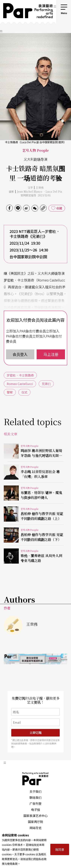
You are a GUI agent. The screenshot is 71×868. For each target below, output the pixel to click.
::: (55, 6)
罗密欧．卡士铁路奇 (20, 375)
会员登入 (20, 354)
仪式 (24, 392)
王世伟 (40, 187)
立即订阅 (35, 733)
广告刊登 (35, 803)
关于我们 (35, 791)
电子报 (35, 810)
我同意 (60, 849)
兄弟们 (46, 384)
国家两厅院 (35, 822)
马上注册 (51, 354)
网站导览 (35, 828)
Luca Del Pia (54, 191)
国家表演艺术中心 (35, 816)
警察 (10, 392)
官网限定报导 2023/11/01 (35, 195)
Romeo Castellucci (20, 384)
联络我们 (35, 797)
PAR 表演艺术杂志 (35, 779)
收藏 (59, 208)
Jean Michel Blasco (30, 191)
